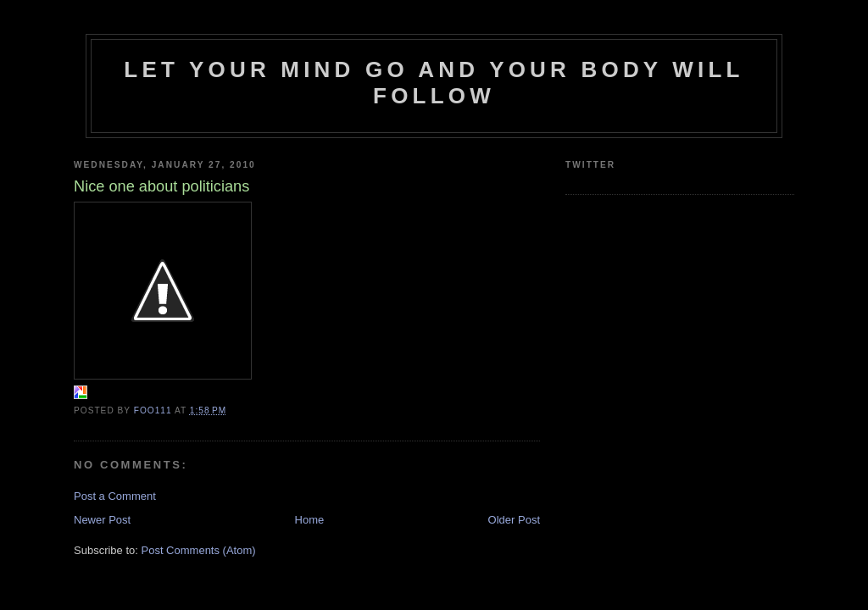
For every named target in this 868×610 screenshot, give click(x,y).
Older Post (514, 520)
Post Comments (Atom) (199, 550)
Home (310, 520)
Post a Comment (115, 496)
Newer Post (102, 520)
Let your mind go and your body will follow (434, 83)
